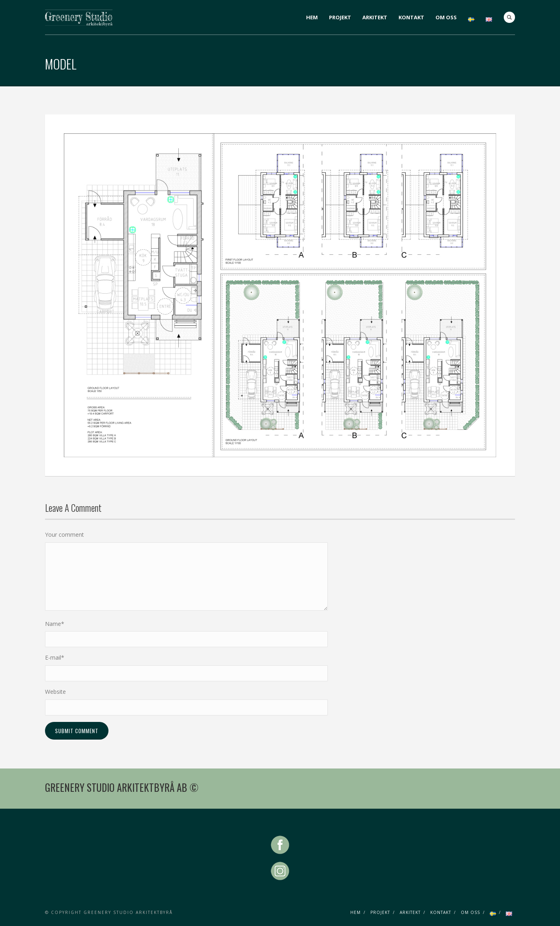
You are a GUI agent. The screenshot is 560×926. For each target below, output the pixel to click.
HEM (312, 17)
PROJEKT (340, 17)
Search (509, 17)
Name (55, 624)
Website (55, 692)
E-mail (55, 657)
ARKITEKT (375, 17)
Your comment (64, 535)
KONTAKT (411, 17)
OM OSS (446, 17)
